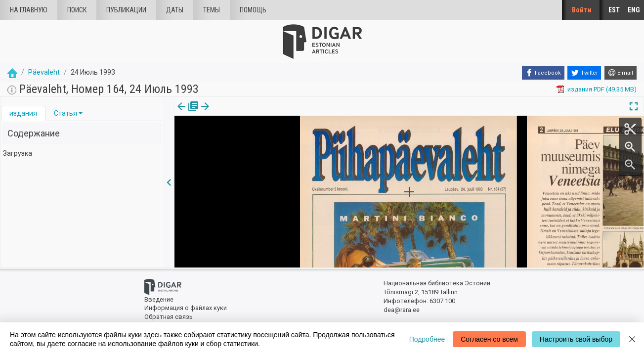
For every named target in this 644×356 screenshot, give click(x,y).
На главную (29, 10)
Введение (159, 299)
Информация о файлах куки (186, 308)
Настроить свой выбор (576, 339)
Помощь (253, 10)
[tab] (23, 113)
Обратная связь (169, 317)
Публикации (126, 10)
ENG (634, 10)
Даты (175, 10)
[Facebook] (543, 73)
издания (23, 113)
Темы (212, 10)
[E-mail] (621, 73)
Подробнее (427, 339)
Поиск (77, 10)
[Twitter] (584, 73)
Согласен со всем (489, 339)
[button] (81, 113)
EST (614, 10)
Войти (582, 10)
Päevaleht (44, 72)
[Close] (632, 339)
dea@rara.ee (402, 310)
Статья (65, 113)
